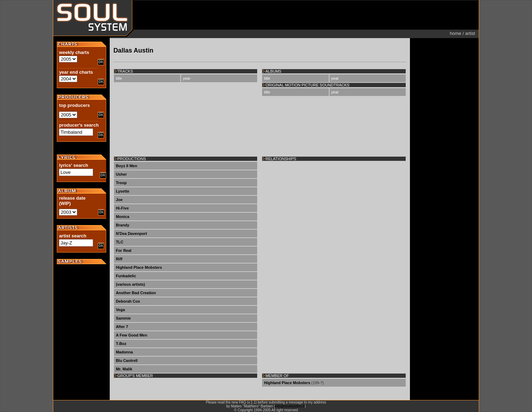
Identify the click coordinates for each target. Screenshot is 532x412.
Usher (121, 174)
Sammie (123, 318)
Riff (119, 259)
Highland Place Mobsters (139, 267)
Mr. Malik (124, 369)
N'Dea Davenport (131, 234)
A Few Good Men (131, 335)
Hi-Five (122, 208)
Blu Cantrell (127, 360)
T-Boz (121, 344)
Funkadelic (126, 276)
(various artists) (130, 284)
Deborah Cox (128, 301)
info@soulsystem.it (290, 406)
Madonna (124, 352)
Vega (120, 310)
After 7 (122, 327)
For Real (123, 250)
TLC (119, 242)
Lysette (122, 191)
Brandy (122, 225)
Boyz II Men (126, 166)
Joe (119, 200)
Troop (121, 183)
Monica (122, 217)
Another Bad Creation (136, 293)
